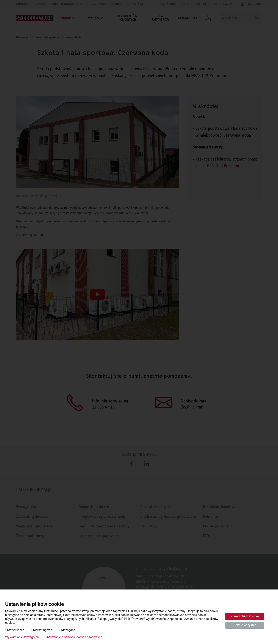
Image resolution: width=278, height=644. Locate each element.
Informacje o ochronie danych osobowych (74, 637)
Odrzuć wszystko (245, 625)
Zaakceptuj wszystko (245, 616)
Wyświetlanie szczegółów (22, 637)
